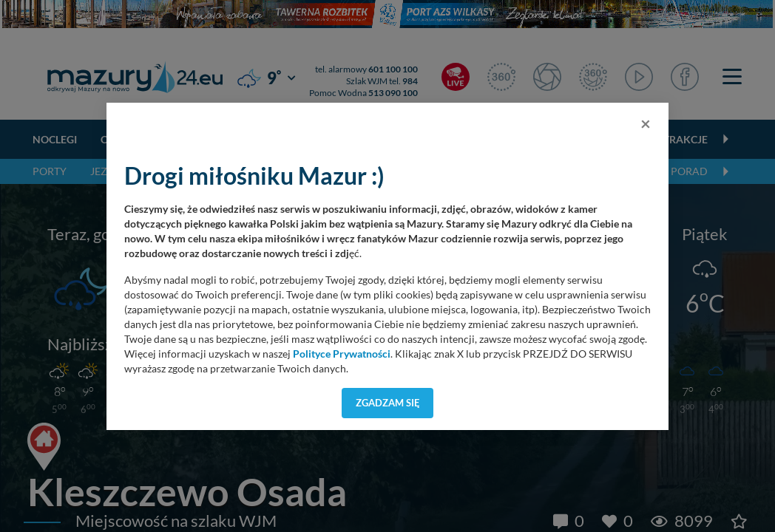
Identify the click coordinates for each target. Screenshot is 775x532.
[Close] (646, 123)
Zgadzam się (388, 403)
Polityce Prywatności (342, 354)
